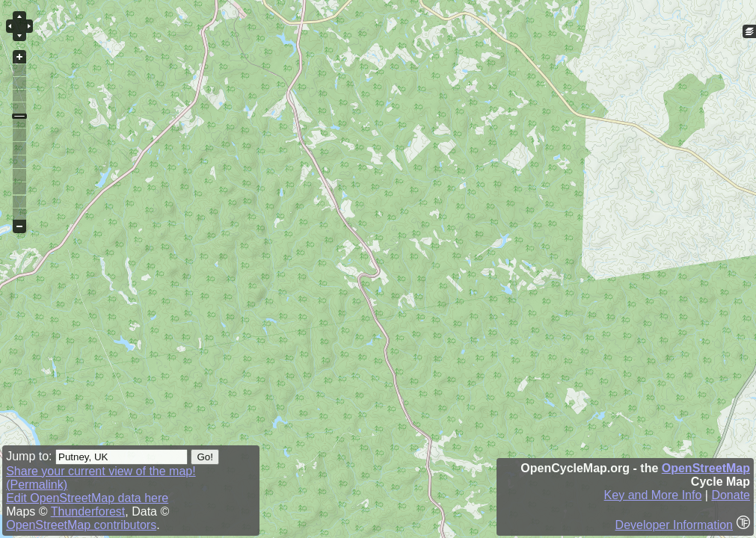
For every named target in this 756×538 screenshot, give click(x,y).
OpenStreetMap (706, 468)
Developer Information (674, 525)
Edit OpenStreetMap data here (87, 498)
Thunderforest (88, 511)
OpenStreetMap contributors (81, 525)
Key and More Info (653, 495)
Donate (731, 495)
